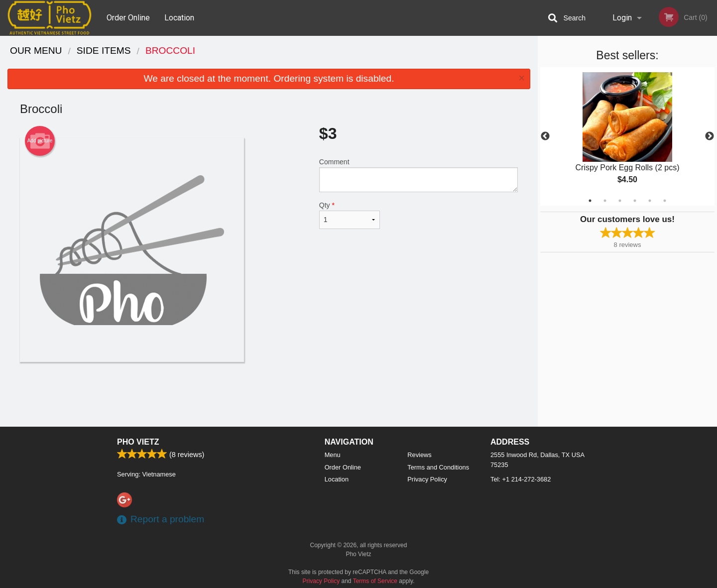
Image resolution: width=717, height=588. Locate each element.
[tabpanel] (627, 136)
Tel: (521, 479)
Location (179, 18)
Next (710, 136)
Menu (333, 455)
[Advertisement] (269, 394)
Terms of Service (375, 581)
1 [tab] (590, 201)
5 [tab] (650, 201)
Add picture (40, 141)
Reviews (419, 455)
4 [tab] (635, 201)
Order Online (128, 18)
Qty (350, 215)
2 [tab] (605, 201)
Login (622, 18)
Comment (418, 175)
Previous (545, 136)
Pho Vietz (138, 442)
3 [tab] (620, 201)
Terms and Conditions (438, 467)
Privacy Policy (427, 479)
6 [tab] (665, 201)
